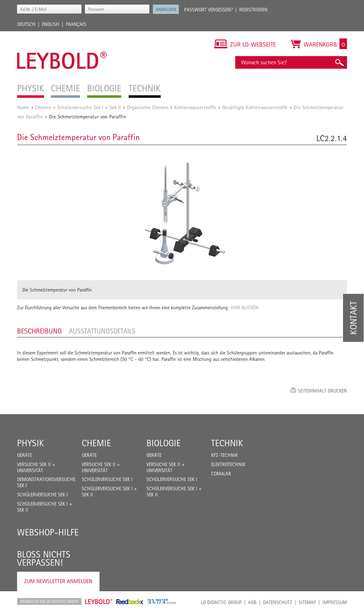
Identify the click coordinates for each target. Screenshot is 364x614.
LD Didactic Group (221, 602)
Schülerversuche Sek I (42, 495)
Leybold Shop (99, 602)
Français (76, 24)
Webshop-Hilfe (48, 532)
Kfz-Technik (224, 455)
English (51, 24)
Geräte (25, 455)
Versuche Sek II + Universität (36, 467)
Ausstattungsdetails (102, 331)
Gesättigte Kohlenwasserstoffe (255, 107)
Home (23, 107)
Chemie (43, 107)
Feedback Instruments (130, 602)
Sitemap (307, 602)
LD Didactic (49, 602)
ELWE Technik (162, 602)
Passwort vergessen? (208, 10)
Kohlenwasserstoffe (195, 107)
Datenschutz (278, 602)
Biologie (164, 443)
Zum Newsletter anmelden (58, 581)
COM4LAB (221, 474)
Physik (31, 443)
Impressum (335, 602)
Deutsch (26, 24)
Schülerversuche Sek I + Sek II (89, 107)
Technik (227, 443)
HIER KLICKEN (245, 308)
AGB (252, 602)
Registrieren (253, 10)
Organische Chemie (148, 107)
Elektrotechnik (228, 464)
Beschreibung (39, 331)
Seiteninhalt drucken (322, 391)
